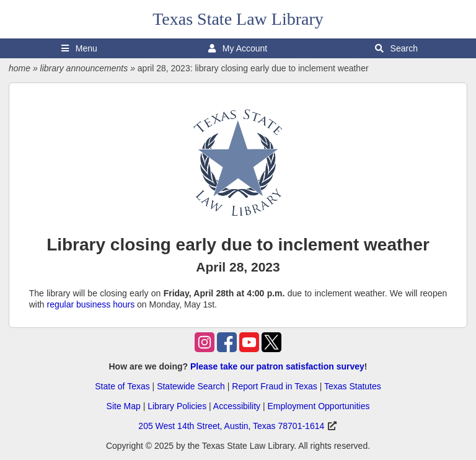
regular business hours (91, 304)
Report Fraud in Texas (274, 386)
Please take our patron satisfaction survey (277, 366)
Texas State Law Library (238, 19)
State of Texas (122, 386)
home (20, 68)
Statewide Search (191, 386)
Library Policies (177, 406)
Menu (79, 48)
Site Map (124, 406)
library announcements (84, 68)
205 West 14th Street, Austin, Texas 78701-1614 (231, 426)
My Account (238, 48)
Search (396, 48)
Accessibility (237, 406)
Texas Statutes (353, 386)
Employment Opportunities (318, 406)
